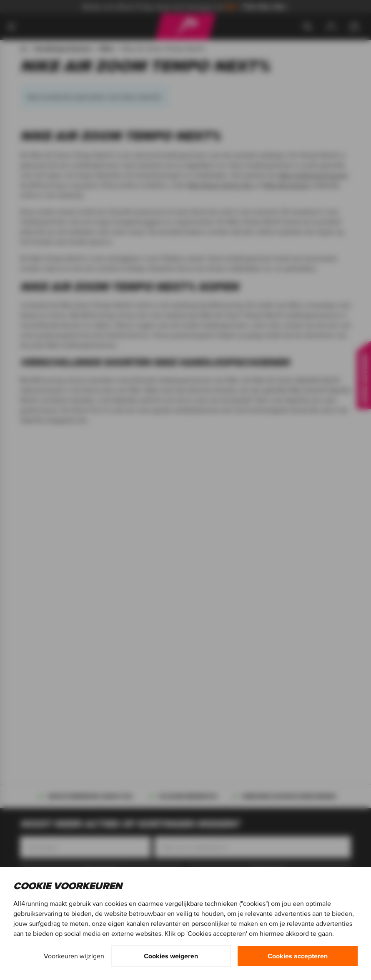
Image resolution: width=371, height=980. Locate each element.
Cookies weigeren (171, 956)
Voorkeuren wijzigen (74, 956)
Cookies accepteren (298, 956)
